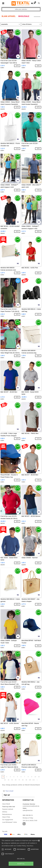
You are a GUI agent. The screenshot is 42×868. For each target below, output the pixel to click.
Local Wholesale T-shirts (10, 822)
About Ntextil (6, 804)
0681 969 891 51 (28, 815)
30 (5, 780)
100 (30, 780)
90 (26, 780)
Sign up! (7, 795)
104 (33, 780)
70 (19, 780)
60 (16, 780)
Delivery (5, 812)
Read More (30, 846)
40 (8, 780)
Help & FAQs (6, 817)
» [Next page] (37, 780)
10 (35, 777)
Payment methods (8, 809)
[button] (32, 3)
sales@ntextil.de (28, 810)
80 (23, 780)
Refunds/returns (7, 814)
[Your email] (18, 791)
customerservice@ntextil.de (31, 806)
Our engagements (8, 820)
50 (12, 780)
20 (39, 777)
